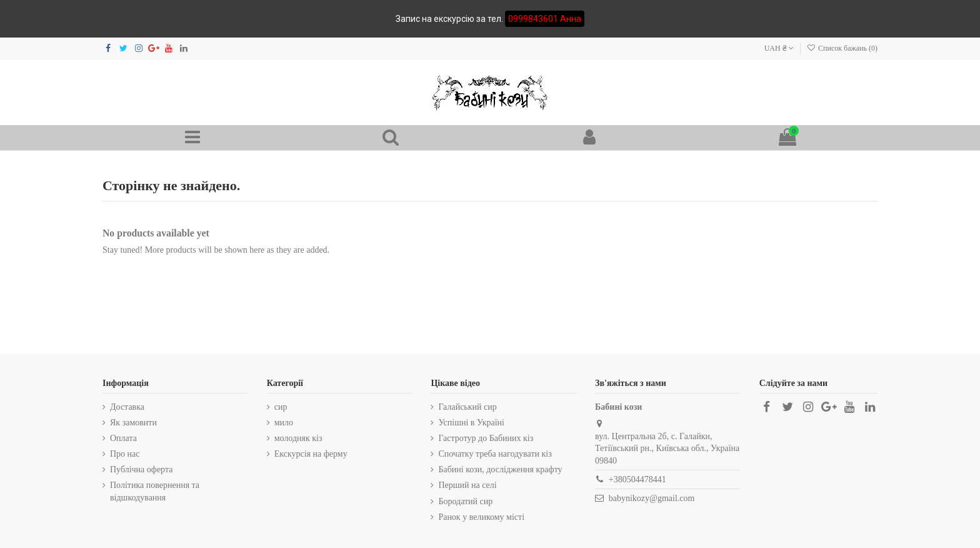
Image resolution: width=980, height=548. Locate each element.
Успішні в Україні (471, 423)
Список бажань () (842, 48)
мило (284, 423)
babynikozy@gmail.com (652, 498)
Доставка (127, 407)
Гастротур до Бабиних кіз (486, 438)
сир (281, 407)
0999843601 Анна (545, 19)
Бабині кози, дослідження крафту (500, 469)
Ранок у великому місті (481, 517)
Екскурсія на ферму (311, 454)
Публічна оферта (141, 469)
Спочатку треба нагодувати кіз (495, 454)
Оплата (123, 438)
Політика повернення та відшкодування (155, 491)
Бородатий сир (465, 501)
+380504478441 (637, 479)
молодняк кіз (298, 438)
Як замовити (133, 423)
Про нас (125, 454)
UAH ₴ (779, 48)
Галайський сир (467, 407)
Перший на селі (467, 485)
